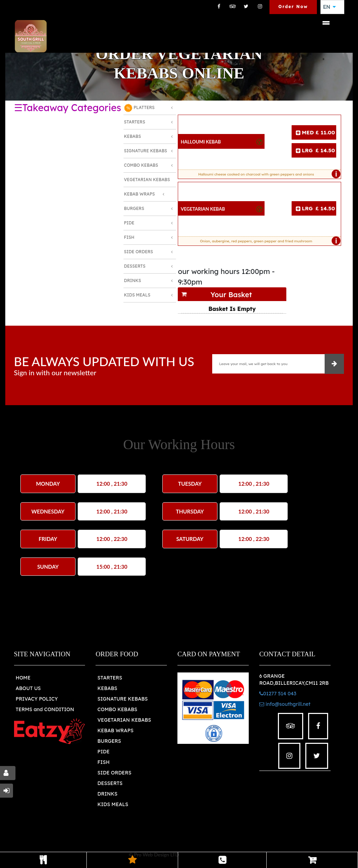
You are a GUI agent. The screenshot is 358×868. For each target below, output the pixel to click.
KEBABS (107, 688)
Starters (135, 122)
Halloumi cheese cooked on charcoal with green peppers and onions (268, 174)
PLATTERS (139, 108)
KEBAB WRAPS (115, 730)
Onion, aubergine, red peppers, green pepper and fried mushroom (269, 241)
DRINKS (107, 794)
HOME (23, 678)
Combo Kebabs (141, 165)
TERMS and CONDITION (45, 709)
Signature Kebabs (146, 151)
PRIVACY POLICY (37, 699)
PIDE (103, 752)
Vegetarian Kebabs (147, 180)
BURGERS (109, 741)
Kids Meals (137, 295)
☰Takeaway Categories (68, 108)
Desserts (135, 266)
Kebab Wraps (139, 194)
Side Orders (139, 252)
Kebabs (132, 136)
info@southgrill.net (285, 704)
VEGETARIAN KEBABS (124, 720)
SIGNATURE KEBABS (122, 699)
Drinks (133, 280)
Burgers (134, 208)
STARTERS (110, 678)
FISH (103, 762)
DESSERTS (110, 783)
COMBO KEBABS (117, 709)
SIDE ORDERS (114, 773)
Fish (129, 237)
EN (330, 7)
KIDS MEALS (113, 804)
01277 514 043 (278, 694)
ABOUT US (28, 688)
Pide (129, 223)
